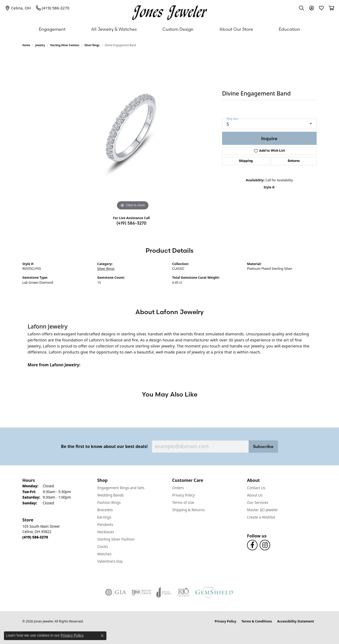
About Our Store (236, 29)
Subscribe (263, 446)
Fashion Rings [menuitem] (109, 502)
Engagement (52, 29)
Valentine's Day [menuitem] (110, 561)
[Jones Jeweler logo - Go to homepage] (170, 11)
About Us (255, 495)
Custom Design (178, 29)
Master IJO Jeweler (263, 510)
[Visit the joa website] (164, 592)
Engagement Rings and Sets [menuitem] (121, 488)
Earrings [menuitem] (104, 517)
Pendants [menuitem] (105, 524)
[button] (301, 8)
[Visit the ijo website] (141, 592)
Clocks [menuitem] (103, 547)
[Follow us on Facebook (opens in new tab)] (252, 545)
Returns (294, 161)
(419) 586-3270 (131, 223)
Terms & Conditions (257, 621)
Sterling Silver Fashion (65, 45)
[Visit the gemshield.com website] (215, 592)
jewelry (40, 45)
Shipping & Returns (188, 510)
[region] (133, 133)
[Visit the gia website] (116, 592)
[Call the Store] (35, 537)
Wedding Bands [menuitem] (111, 495)
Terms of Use (183, 502)
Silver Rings (92, 45)
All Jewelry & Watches (114, 29)
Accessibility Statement (296, 621)
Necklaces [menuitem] (106, 532)
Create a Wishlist (261, 517)
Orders (178, 488)
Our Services (258, 502)
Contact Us (256, 488)
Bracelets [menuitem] (105, 510)
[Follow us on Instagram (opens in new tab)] (265, 545)
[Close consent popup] (102, 636)
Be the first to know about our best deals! (104, 447)
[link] (18, 8)
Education (289, 29)
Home (26, 45)
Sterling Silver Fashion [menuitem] (116, 539)
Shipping (246, 161)
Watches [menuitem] (104, 554)
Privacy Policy (183, 495)
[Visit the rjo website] (183, 592)
